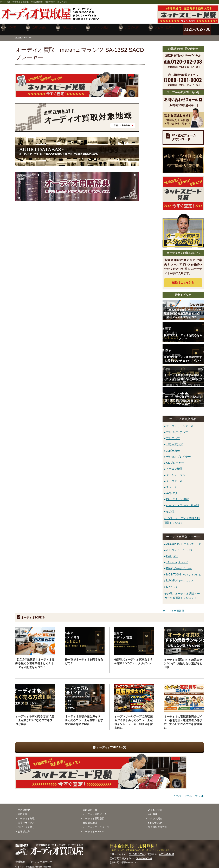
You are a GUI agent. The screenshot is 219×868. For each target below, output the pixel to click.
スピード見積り (26, 824)
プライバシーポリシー (40, 859)
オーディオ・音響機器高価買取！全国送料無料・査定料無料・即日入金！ (34, 2)
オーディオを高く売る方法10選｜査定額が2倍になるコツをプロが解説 (35, 718)
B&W (179, 566)
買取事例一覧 (90, 807)
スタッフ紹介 (155, 816)
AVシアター (173, 491)
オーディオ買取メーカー (96, 812)
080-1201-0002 (144, 856)
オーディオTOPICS (93, 829)
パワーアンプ (174, 442)
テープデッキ (174, 478)
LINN (172, 584)
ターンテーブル (176, 472)
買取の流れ (24, 812)
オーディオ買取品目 (94, 816)
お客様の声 (24, 829)
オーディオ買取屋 (173, 608)
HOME (18, 35)
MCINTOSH (183, 572)
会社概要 (153, 812)
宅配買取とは (168, 847)
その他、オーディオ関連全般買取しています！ (182, 518)
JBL (180, 547)
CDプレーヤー (175, 460)
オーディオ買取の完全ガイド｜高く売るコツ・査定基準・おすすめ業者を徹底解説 (84, 718)
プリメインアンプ (177, 430)
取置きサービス (26, 820)
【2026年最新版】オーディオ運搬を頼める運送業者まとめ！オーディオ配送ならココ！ (35, 661)
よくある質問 (155, 807)
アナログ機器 (174, 466)
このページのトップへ (187, 794)
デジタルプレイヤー (178, 454)
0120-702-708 (136, 852)
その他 (170, 509)
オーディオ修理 (26, 816)
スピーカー (173, 448)
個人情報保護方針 (157, 824)
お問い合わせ (155, 820)
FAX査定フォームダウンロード (184, 135)
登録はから (183, 280)
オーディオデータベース (96, 824)
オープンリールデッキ (180, 424)
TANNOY (177, 560)
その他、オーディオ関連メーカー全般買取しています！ (182, 593)
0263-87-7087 (167, 852)
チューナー (173, 484)
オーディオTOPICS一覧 (111, 745)
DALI (172, 554)
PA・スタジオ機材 (177, 497)
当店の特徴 (24, 807)
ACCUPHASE (183, 541)
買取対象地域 (90, 820)
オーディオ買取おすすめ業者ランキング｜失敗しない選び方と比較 (183, 661)
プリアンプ (173, 436)
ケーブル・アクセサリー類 (183, 503)
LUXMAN (179, 578)
